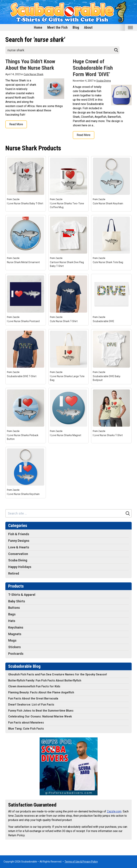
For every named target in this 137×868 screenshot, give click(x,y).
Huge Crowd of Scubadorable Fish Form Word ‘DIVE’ (93, 68)
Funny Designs (19, 541)
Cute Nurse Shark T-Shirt (64, 321)
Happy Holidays (20, 567)
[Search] (116, 50)
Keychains (16, 627)
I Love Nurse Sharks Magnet (66, 435)
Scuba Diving (104, 81)
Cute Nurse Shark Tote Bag (108, 262)
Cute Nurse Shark (34, 74)
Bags (12, 614)
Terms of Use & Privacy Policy (81, 862)
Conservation (18, 554)
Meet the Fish (57, 27)
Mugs (12, 640)
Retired (14, 573)
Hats (12, 621)
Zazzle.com (114, 811)
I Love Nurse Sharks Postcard (23, 321)
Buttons (14, 608)
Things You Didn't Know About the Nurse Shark (30, 65)
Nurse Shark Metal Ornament (23, 262)
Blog (76, 27)
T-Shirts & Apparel (22, 595)
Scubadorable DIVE (103, 321)
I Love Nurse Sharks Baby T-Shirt (25, 203)
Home (38, 27)
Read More (16, 124)
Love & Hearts (19, 547)
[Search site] (62, 50)
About (88, 27)
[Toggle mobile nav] (130, 28)
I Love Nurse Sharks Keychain (23, 494)
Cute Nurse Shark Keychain (108, 203)
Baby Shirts (17, 601)
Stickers (14, 647)
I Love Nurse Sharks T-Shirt (108, 435)
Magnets (15, 634)
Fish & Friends (19, 534)
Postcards (16, 654)
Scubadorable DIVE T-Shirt (22, 376)
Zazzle (16, 199)
